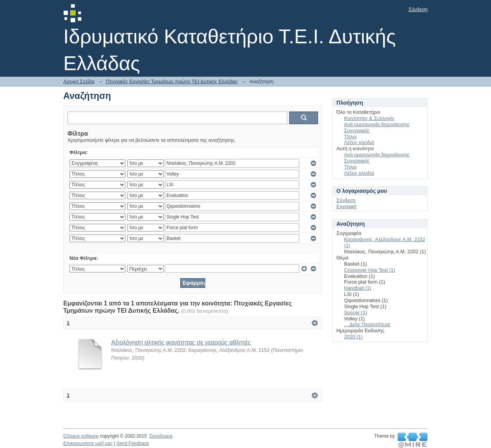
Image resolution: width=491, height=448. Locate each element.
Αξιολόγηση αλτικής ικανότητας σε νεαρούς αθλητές (181, 342)
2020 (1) (353, 337)
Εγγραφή (346, 206)
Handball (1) (358, 288)
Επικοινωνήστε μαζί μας (88, 443)
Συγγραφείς (357, 130)
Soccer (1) (356, 313)
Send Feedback (133, 443)
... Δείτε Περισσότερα (367, 324)
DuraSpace (161, 436)
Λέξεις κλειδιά (359, 142)
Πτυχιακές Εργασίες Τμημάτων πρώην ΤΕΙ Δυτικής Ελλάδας (172, 81)
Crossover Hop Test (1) (370, 270)
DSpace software (81, 436)
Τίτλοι (350, 137)
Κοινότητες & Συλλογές (369, 118)
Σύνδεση (418, 9)
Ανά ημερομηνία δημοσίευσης (377, 124)
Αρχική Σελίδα (79, 81)
